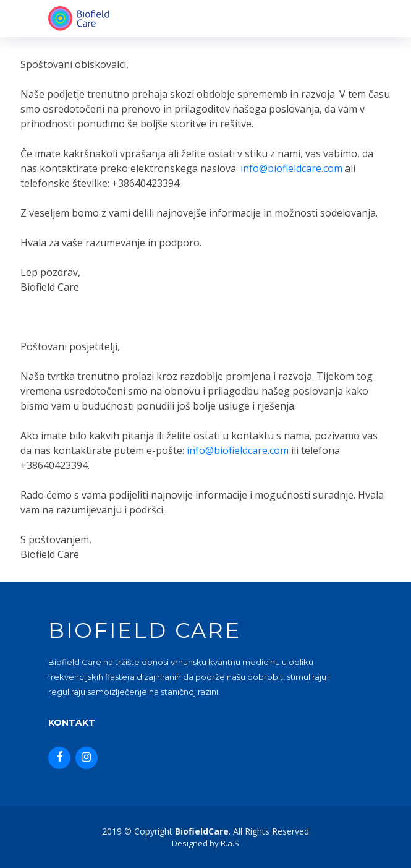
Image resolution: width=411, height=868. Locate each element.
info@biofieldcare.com (291, 168)
